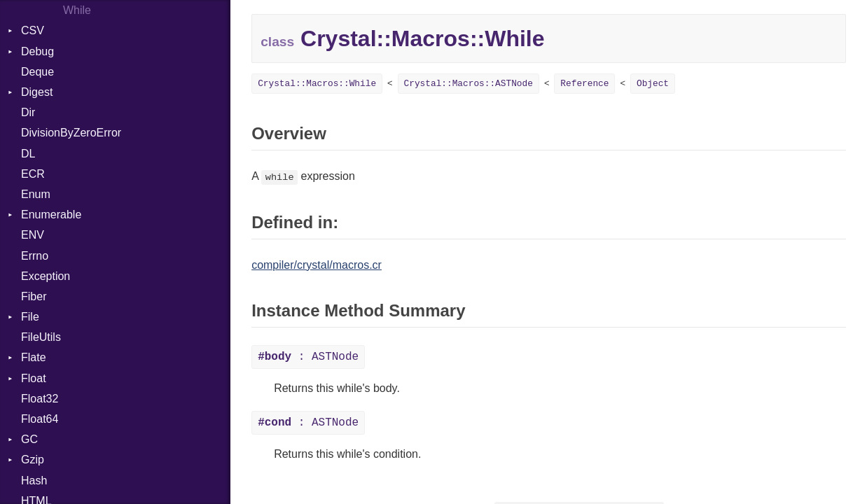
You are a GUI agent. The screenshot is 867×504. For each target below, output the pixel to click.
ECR (33, 174)
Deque (37, 72)
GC (29, 439)
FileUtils (41, 337)
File (30, 317)
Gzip (33, 460)
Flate (34, 357)
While (77, 10)
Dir (28, 112)
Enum (36, 194)
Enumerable (51, 215)
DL (28, 154)
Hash (34, 481)
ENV (33, 235)
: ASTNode (308, 357)
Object (653, 84)
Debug (37, 51)
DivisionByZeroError (71, 133)
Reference (584, 84)
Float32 (40, 399)
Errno (35, 256)
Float (34, 378)
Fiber (34, 296)
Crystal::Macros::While (317, 84)
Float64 (40, 419)
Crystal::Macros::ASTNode (469, 84)
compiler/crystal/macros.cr (317, 265)
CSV (33, 30)
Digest (37, 92)
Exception (46, 276)
